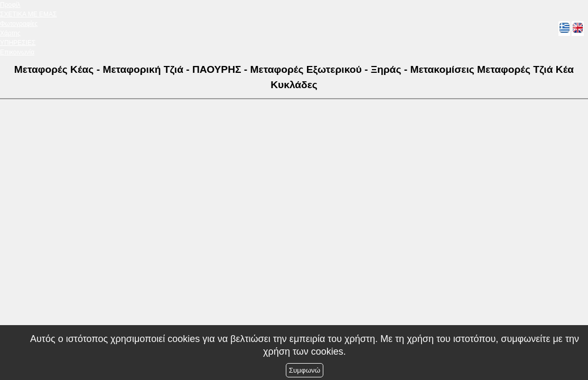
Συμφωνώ (305, 370)
